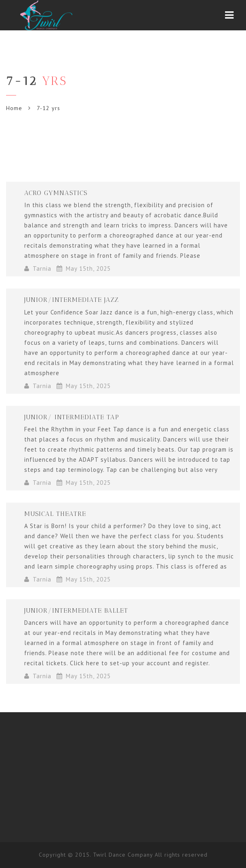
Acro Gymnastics (56, 193)
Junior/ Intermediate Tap (72, 417)
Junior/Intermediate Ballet (76, 610)
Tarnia (42, 268)
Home (14, 108)
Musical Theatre (55, 514)
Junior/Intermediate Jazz (71, 300)
